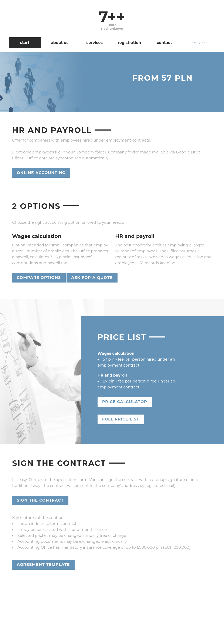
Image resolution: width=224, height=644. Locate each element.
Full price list (121, 419)
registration (129, 43)
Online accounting (41, 173)
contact (164, 43)
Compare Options (39, 278)
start (25, 43)
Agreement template (43, 565)
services (95, 43)
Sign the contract (40, 500)
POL (205, 42)
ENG (195, 42)
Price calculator (125, 402)
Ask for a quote (92, 278)
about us (60, 43)
